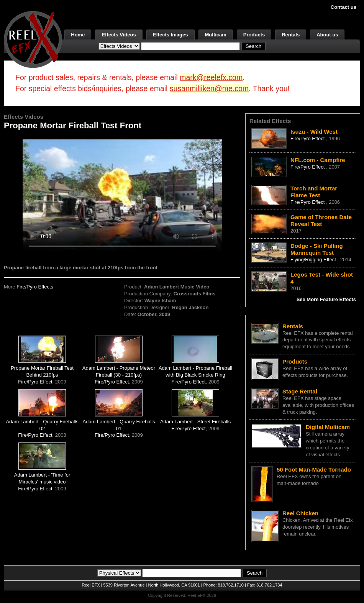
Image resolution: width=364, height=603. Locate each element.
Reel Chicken (300, 513)
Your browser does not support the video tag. (122, 195)
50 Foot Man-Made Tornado (314, 469)
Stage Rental (300, 391)
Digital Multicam (328, 427)
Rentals (291, 35)
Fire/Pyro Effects (35, 287)
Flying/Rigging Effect (314, 260)
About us (327, 35)
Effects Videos (119, 35)
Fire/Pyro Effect (35, 382)
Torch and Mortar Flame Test (314, 192)
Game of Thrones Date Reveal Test (321, 220)
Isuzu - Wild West (314, 132)
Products (254, 35)
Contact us (344, 7)
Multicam (216, 35)
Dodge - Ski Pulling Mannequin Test (317, 249)
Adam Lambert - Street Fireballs (195, 422)
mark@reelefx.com (211, 77)
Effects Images (171, 35)
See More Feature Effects (326, 299)
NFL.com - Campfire (318, 160)
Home (78, 35)
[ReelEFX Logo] (33, 39)
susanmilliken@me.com (209, 88)
